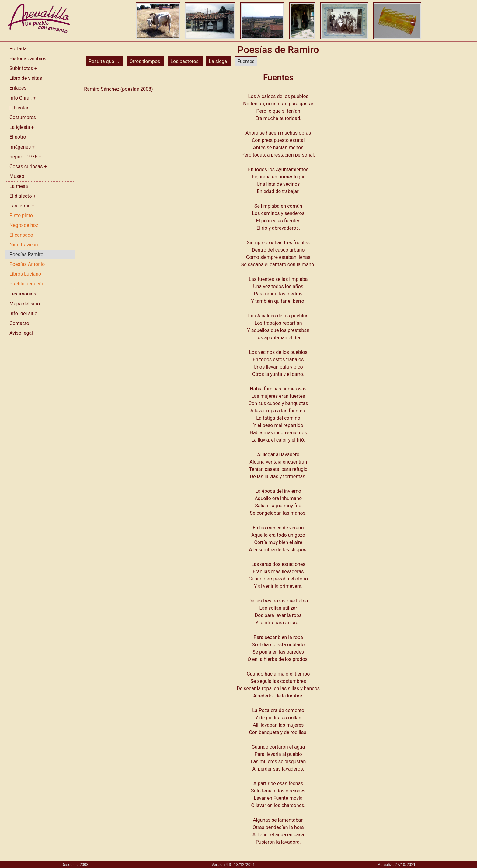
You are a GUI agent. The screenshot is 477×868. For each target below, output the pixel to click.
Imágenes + (22, 147)
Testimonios (23, 294)
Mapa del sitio (25, 304)
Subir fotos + (23, 68)
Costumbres (23, 117)
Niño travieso (24, 245)
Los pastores (185, 61)
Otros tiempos (146, 61)
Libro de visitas (26, 78)
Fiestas (19, 108)
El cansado (21, 235)
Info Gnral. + (23, 98)
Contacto (19, 323)
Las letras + (22, 206)
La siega (219, 61)
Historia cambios (28, 59)
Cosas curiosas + (28, 166)
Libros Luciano (25, 274)
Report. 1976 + (25, 157)
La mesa (19, 186)
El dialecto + (23, 196)
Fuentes (246, 61)
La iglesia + (22, 127)
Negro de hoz (24, 225)
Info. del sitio (23, 314)
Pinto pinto (21, 215)
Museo (17, 176)
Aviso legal (21, 333)
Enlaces (18, 88)
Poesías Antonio (27, 264)
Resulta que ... (104, 61)
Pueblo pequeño (27, 284)
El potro (18, 137)
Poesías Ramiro (26, 254)
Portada (18, 49)
